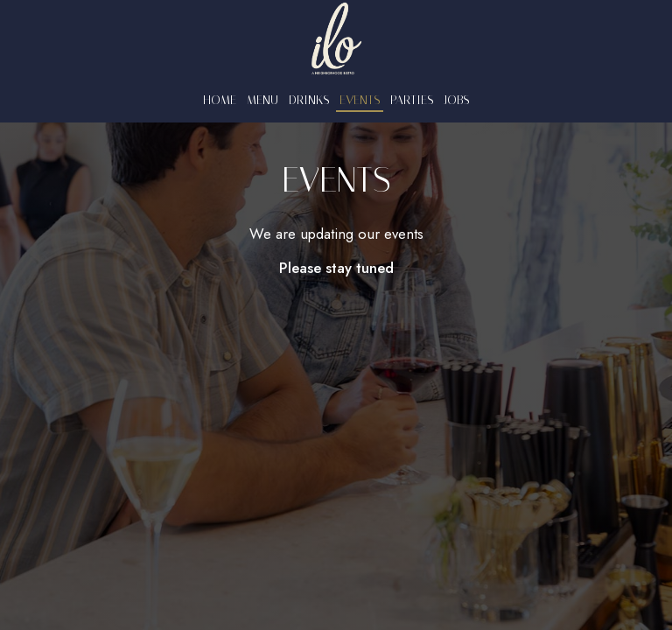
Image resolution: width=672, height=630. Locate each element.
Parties (412, 100)
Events (360, 100)
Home (220, 100)
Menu (262, 100)
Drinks (309, 100)
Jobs (456, 100)
